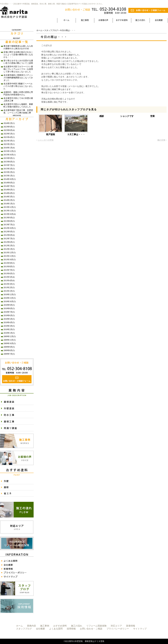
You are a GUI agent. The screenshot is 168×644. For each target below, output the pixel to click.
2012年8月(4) (9, 235)
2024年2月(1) (9, 123)
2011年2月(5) (9, 288)
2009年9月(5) (9, 347)
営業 (152, 116)
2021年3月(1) (9, 141)
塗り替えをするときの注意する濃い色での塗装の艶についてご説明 (18, 62)
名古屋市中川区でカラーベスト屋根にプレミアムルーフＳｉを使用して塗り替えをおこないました (18, 69)
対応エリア (116, 626)
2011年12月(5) (10, 253)
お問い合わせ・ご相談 (91, 629)
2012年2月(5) (9, 246)
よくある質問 (56, 629)
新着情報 (131, 626)
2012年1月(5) (9, 249)
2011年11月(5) (9, 256)
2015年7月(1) (9, 165)
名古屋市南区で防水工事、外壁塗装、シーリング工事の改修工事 (18, 112)
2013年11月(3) (10, 211)
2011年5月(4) (9, 277)
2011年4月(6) (9, 281)
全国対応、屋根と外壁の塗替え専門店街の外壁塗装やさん (18, 93)
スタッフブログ (51, 30)
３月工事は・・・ (76, 134)
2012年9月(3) (9, 232)
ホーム (66, 20)
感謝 (102, 116)
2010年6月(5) (9, 315)
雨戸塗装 (51, 134)
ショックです (127, 116)
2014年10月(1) (10, 179)
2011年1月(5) (9, 291)
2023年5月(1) (9, 134)
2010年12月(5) (10, 295)
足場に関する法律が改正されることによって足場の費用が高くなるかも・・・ (18, 55)
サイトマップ (140, 629)
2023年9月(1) (9, 127)
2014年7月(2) (9, 186)
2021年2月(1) (9, 144)
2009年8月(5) (9, 350)
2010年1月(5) (9, 333)
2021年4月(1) (9, 137)
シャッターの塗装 (46, 140)
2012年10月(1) (10, 228)
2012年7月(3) (9, 239)
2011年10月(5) (10, 260)
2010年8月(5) (9, 309)
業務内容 (32, 626)
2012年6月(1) (9, 242)
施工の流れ (140, 20)
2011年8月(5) (9, 267)
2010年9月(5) (9, 305)
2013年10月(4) (10, 214)
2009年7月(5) (9, 354)
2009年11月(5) (10, 340)
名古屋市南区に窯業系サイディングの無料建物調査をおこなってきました (18, 78)
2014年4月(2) (9, 193)
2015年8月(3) (9, 162)
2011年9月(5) (9, 263)
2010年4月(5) (9, 322)
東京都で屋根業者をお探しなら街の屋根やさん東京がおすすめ (18, 47)
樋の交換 (161, 140)
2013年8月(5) (9, 221)
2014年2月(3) (9, 200)
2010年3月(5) (9, 326)
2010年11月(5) (10, 298)
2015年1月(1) (9, 176)
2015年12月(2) (10, 151)
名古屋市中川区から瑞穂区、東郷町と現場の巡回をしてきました (18, 105)
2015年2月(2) (9, 172)
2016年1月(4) (9, 148)
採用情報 (71, 629)
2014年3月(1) (9, 197)
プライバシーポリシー (118, 629)
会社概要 (159, 20)
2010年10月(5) (10, 302)
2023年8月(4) (9, 130)
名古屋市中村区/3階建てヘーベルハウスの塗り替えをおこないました (18, 86)
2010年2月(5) (9, 329)
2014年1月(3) (9, 204)
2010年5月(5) (9, 319)
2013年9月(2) (9, 218)
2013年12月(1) (10, 207)
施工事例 (85, 20)
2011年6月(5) (9, 274)
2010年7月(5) (9, 312)
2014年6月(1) (9, 190)
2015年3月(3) (9, 169)
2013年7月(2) (9, 225)
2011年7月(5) (9, 270)
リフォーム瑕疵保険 (96, 626)
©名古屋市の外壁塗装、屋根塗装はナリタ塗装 (84, 641)
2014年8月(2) (9, 183)
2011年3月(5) (9, 284)
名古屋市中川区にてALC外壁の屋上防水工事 (18, 99)
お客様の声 (103, 20)
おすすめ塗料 (122, 20)
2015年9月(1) (9, 158)
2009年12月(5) (10, 336)
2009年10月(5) (10, 343)
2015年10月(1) (10, 155)
